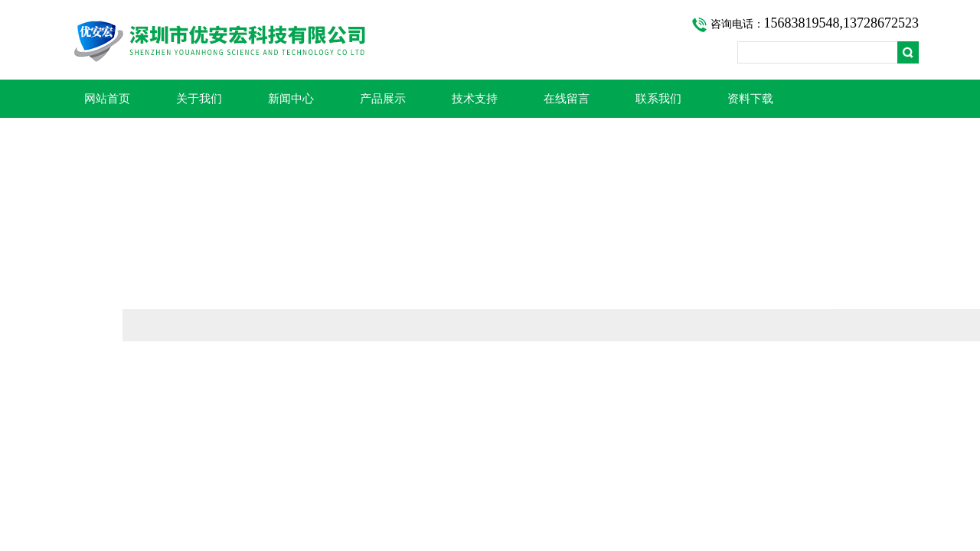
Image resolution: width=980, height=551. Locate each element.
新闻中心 (291, 99)
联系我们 (658, 99)
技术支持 (475, 99)
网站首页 (107, 99)
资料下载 (750, 99)
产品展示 (383, 99)
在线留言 (567, 99)
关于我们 (199, 99)
